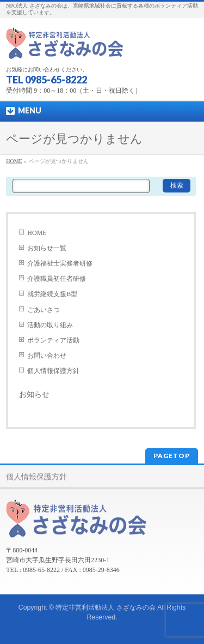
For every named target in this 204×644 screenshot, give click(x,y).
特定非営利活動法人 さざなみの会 (105, 607)
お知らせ (34, 394)
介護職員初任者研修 (57, 279)
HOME (37, 233)
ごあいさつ (44, 310)
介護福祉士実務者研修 (60, 263)
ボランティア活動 (53, 340)
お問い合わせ (47, 356)
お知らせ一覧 (47, 248)
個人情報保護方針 (53, 371)
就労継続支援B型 (52, 294)
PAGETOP (172, 456)
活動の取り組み (50, 325)
